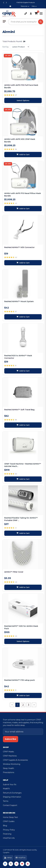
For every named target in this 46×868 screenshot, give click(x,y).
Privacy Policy (9, 830)
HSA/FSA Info (9, 838)
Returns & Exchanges (12, 793)
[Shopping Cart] (36, 13)
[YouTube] (22, 864)
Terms (6, 801)
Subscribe (11, 739)
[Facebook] (5, 864)
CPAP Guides (9, 821)
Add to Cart (23, 154)
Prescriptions (9, 772)
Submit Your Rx (10, 785)
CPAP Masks (8, 752)
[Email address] (23, 732)
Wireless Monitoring (12, 764)
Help (34, 6)
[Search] (41, 22)
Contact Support (10, 805)
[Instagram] (16, 864)
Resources (25, 6)
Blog (5, 826)
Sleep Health (8, 768)
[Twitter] (11, 864)
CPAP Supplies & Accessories (15, 760)
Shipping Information (12, 797)
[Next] (34, 705)
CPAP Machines (10, 756)
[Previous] (12, 705)
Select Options (23, 100)
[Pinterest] (28, 864)
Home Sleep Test (10, 817)
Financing (7, 834)
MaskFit (6, 789)
